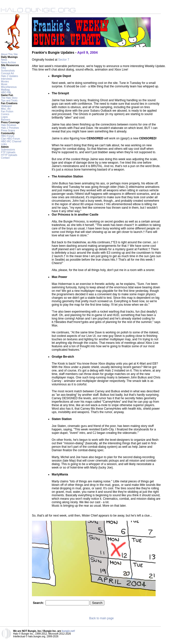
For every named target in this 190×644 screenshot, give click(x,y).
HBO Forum (8, 136)
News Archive (9, 62)
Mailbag (5, 90)
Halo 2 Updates (10, 76)
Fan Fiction (7, 111)
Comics (5, 114)
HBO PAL (6, 92)
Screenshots (8, 71)
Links (4, 144)
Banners (6, 120)
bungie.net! (69, 631)
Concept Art (7, 73)
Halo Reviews (9, 125)
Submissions (8, 150)
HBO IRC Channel (11, 141)
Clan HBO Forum (11, 139)
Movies (5, 82)
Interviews (7, 79)
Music (4, 84)
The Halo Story (9, 98)
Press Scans (8, 131)
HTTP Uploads (9, 155)
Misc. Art (6, 109)
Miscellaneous (9, 87)
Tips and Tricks (9, 101)
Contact (5, 158)
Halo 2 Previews (10, 128)
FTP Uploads (8, 152)
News (4, 60)
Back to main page (101, 618)
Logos (4, 117)
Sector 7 (64, 60)
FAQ (3, 68)
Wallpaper (7, 106)
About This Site (9, 54)
